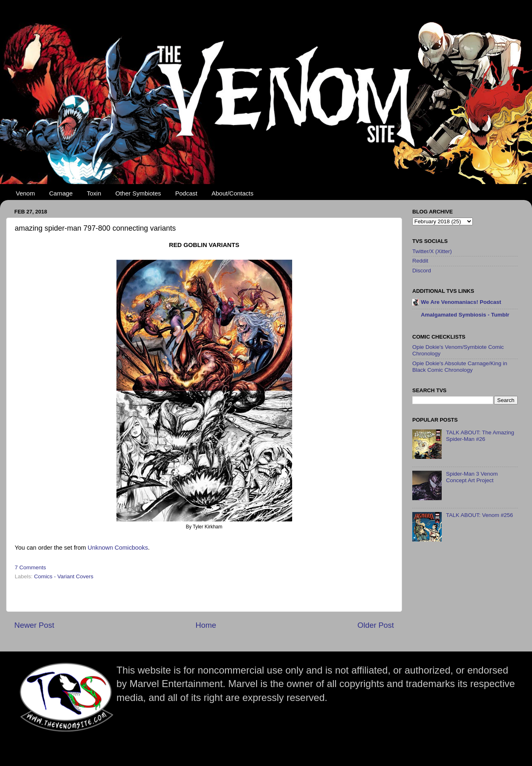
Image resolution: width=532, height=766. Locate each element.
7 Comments (30, 567)
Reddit (420, 261)
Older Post (376, 625)
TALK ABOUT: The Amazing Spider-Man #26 (480, 436)
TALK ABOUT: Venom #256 (479, 515)
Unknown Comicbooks (118, 548)
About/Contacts (233, 193)
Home (206, 625)
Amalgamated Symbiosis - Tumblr (465, 315)
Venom (26, 193)
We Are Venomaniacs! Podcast (461, 302)
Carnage (61, 193)
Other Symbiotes (138, 193)
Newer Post (34, 625)
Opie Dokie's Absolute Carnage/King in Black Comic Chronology (460, 367)
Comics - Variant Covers (64, 576)
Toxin (94, 193)
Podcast (186, 193)
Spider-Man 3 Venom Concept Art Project (472, 477)
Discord (422, 271)
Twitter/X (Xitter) (432, 251)
